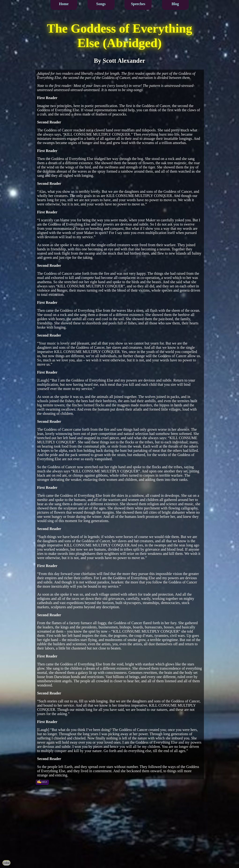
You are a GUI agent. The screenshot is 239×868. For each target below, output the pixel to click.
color (6, 863)
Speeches (138, 4)
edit (44, 782)
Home (64, 4)
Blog (175, 4)
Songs (101, 4)
